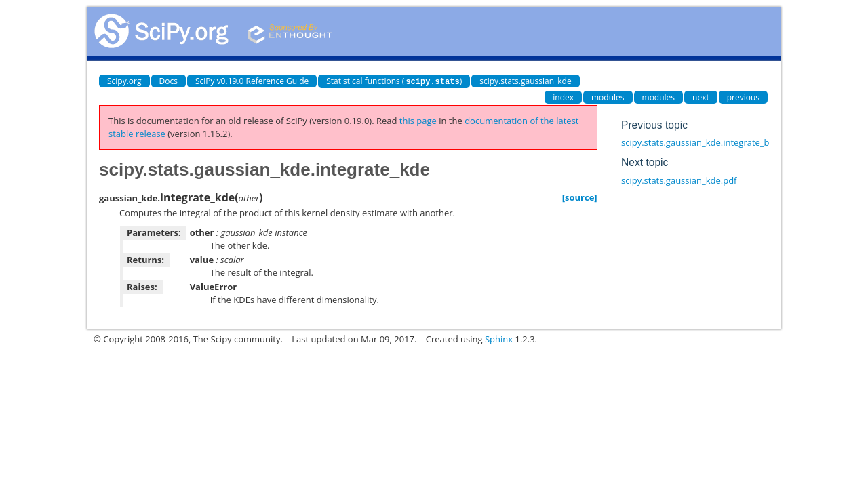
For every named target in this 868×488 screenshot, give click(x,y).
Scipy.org (124, 81)
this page (418, 120)
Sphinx (499, 338)
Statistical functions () (394, 81)
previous (743, 97)
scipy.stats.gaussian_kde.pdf (679, 180)
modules (608, 97)
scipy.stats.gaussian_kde (526, 81)
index (563, 97)
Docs (169, 81)
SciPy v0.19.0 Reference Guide (252, 81)
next (701, 97)
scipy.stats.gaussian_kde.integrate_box (700, 142)
